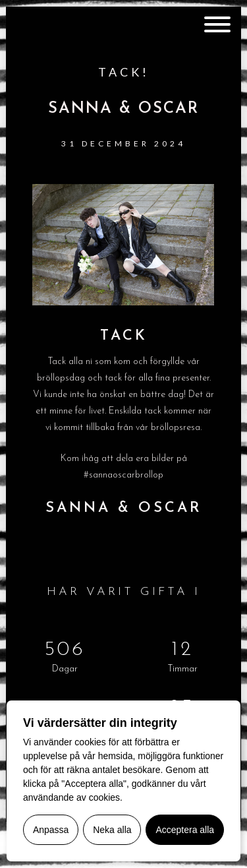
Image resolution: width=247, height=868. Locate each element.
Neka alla (112, 830)
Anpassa (51, 830)
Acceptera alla (185, 830)
